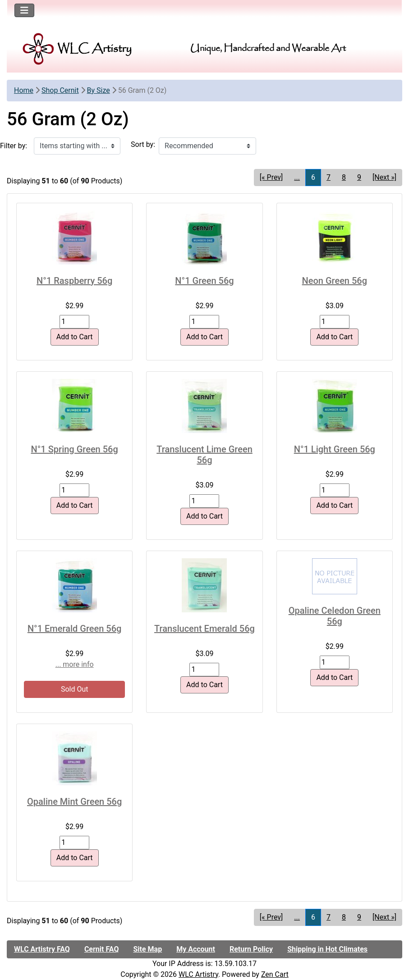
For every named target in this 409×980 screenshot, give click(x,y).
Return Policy (251, 949)
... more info (75, 664)
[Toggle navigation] (24, 10)
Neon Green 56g (335, 281)
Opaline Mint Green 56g (74, 802)
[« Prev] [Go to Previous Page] (271, 177)
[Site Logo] (78, 49)
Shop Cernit (60, 90)
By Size (99, 90)
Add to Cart (75, 337)
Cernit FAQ (102, 949)
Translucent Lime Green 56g (204, 455)
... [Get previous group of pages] (297, 177)
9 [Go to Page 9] (359, 177)
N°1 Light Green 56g (335, 449)
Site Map (147, 949)
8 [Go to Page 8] (344, 177)
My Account (196, 949)
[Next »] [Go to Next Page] (384, 177)
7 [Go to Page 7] (329, 177)
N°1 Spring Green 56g (75, 449)
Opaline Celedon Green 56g (335, 616)
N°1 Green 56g (204, 281)
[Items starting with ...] (77, 146)
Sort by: (143, 144)
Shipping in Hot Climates (327, 949)
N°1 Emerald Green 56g (75, 629)
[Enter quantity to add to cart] (74, 322)
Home (24, 90)
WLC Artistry (198, 974)
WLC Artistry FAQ (42, 949)
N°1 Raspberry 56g (74, 281)
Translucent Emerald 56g (204, 629)
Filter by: (14, 146)
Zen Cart (275, 974)
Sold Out (75, 689)
